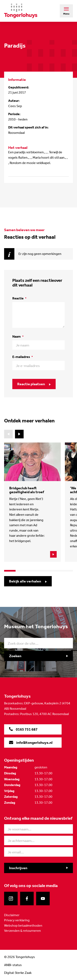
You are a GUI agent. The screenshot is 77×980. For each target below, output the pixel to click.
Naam (18, 336)
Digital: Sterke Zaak (18, 973)
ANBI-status (13, 965)
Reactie (19, 298)
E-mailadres (23, 357)
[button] (19, 434)
